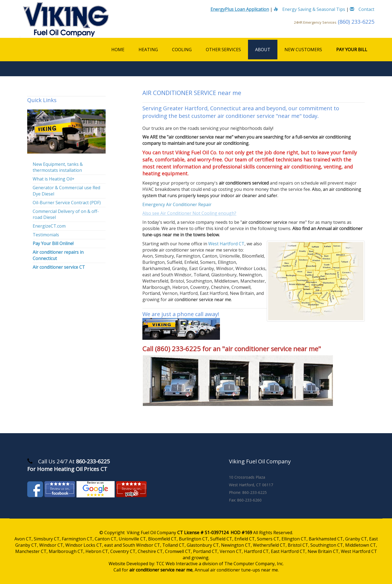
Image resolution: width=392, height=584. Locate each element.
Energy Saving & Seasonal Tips (309, 9)
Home (118, 50)
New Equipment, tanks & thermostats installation (58, 167)
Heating (148, 50)
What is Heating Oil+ (54, 179)
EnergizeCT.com (49, 226)
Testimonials (46, 235)
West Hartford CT (226, 244)
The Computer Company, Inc (254, 564)
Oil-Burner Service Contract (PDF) (67, 203)
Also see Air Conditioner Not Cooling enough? (189, 213)
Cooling (182, 50)
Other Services (223, 50)
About (263, 50)
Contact (362, 9)
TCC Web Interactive (177, 564)
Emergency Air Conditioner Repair (177, 204)
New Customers (303, 50)
